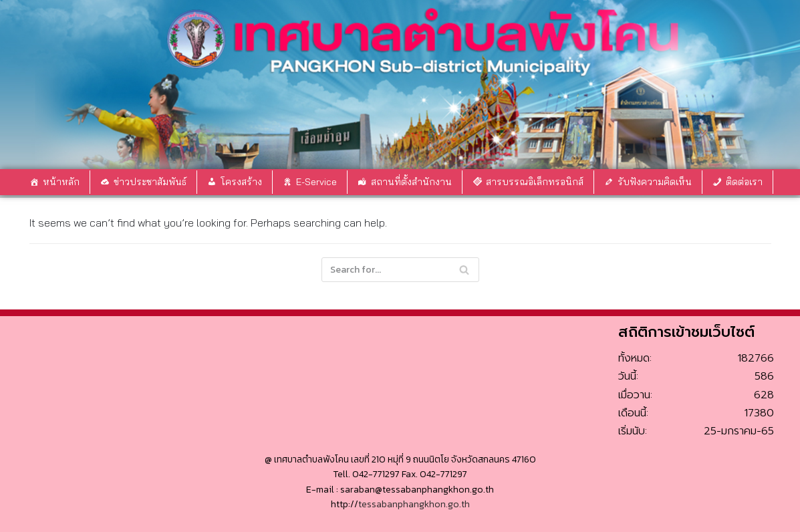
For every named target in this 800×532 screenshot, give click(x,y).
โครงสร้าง (241, 182)
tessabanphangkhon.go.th (414, 504)
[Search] (464, 270)
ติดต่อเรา (744, 182)
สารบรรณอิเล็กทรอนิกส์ (535, 182)
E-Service (316, 182)
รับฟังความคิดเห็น (655, 182)
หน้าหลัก (61, 182)
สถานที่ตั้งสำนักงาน (411, 182)
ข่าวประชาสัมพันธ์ (150, 182)
